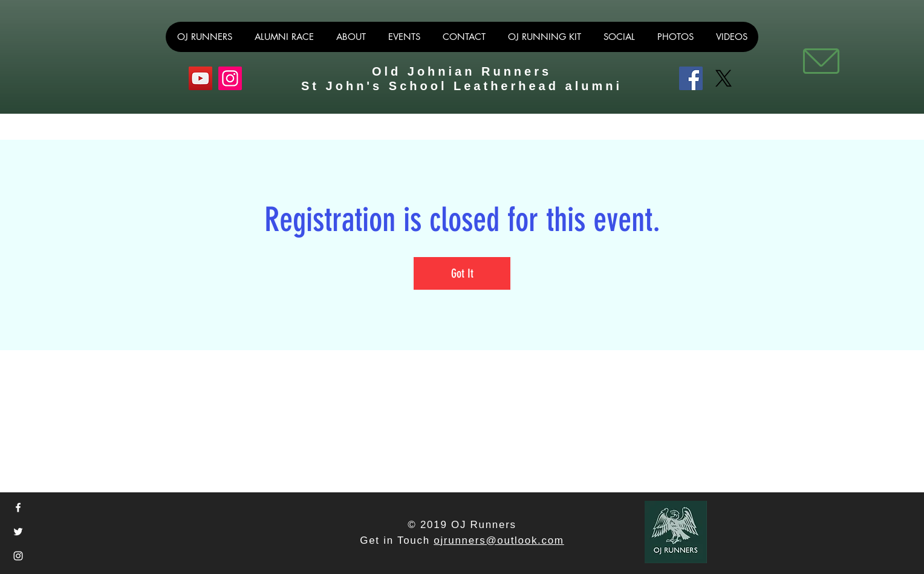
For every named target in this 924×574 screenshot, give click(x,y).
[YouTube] (200, 78)
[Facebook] (691, 78)
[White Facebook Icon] (18, 507)
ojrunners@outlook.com (499, 540)
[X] (724, 78)
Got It (462, 273)
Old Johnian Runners (462, 71)
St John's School (377, 86)
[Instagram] (230, 78)
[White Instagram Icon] (18, 556)
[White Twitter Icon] (18, 532)
